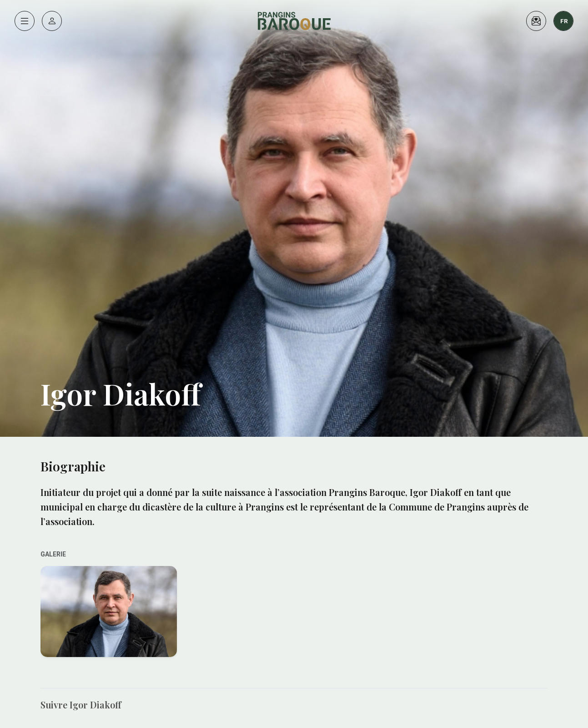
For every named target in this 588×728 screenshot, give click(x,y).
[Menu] (25, 21)
